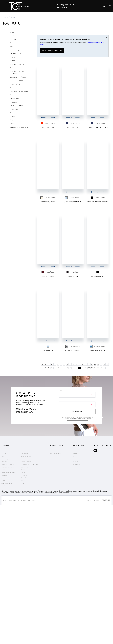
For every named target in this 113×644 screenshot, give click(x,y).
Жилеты (4, 462)
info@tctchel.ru (25, 412)
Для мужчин (5, 470)
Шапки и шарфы (26, 467)
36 (86, 368)
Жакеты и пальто (26, 462)
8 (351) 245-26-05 (66, 5)
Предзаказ (24, 454)
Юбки (3, 480)
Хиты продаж (6, 459)
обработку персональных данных (77, 420)
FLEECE (4, 454)
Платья (23, 459)
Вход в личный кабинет (53, 51)
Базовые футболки (8, 467)
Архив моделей (26, 456)
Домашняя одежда (7, 478)
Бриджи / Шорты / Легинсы (29, 464)
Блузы (23, 472)
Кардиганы (5, 475)
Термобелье (25, 478)
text (19, 6)
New (3, 456)
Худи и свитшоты (7, 483)
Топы (23, 483)
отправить (77, 412)
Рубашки (24, 475)
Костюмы (24, 470)
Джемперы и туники (8, 464)
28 (61, 368)
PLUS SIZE (24, 451)
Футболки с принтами (8, 486)
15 (86, 364)
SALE (3, 451)
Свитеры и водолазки (8, 472)
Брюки (23, 480)
